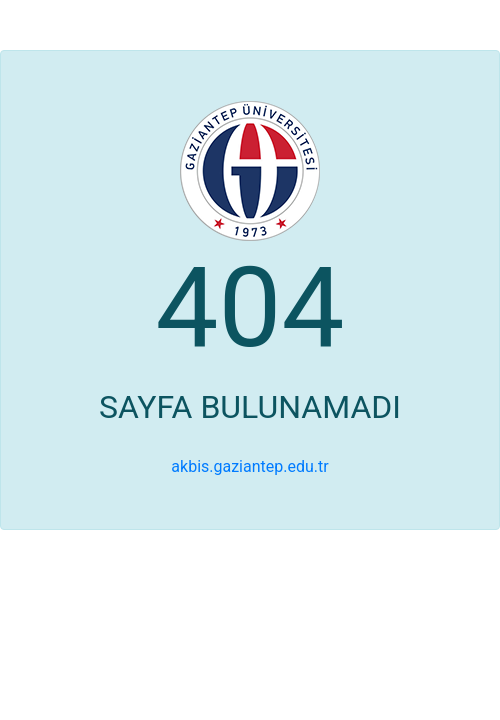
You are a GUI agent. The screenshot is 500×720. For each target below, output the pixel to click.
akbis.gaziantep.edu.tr (249, 466)
